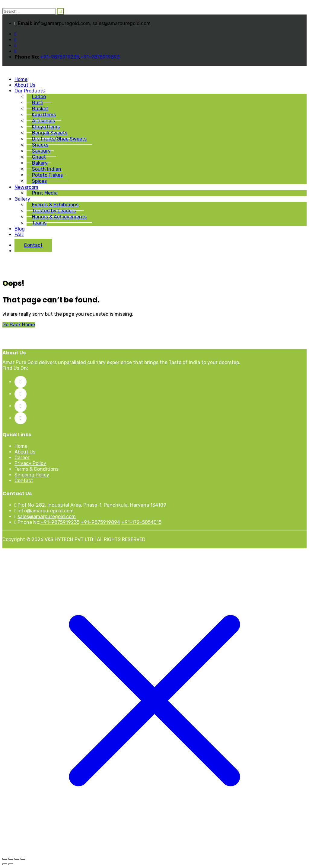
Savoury (41, 151)
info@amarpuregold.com (46, 511)
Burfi (37, 103)
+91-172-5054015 (141, 522)
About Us (25, 85)
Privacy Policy (30, 463)
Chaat (39, 157)
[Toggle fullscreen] (11, 859)
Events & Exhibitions (55, 205)
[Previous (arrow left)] (5, 864)
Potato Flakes (47, 175)
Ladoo (39, 97)
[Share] (17, 859)
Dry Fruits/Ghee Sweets (59, 139)
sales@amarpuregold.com (47, 516)
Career (22, 458)
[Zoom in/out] (5, 859)
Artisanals (43, 121)
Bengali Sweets (50, 133)
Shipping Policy (32, 475)
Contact (33, 245)
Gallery (22, 199)
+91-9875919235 (60, 57)
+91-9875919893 (100, 57)
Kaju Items (44, 115)
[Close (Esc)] (23, 859)
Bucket (40, 109)
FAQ (19, 235)
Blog (20, 229)
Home (21, 79)
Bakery (40, 163)
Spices (39, 181)
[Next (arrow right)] (11, 864)
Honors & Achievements (59, 217)
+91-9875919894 (100, 522)
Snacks (40, 145)
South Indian (47, 169)
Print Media (45, 193)
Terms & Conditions (37, 469)
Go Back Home (19, 325)
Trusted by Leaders (54, 211)
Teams (39, 223)
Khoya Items (46, 127)
